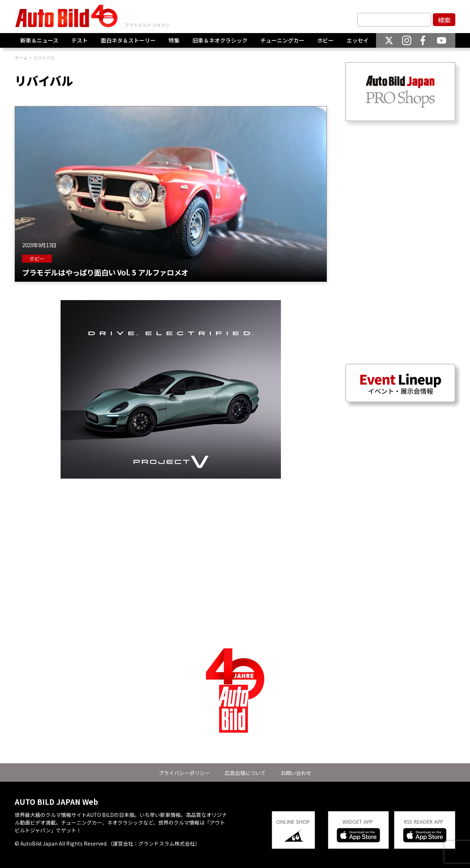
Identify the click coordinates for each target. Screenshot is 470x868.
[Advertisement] (171, 530)
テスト (79, 40)
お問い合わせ (296, 773)
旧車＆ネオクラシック (220, 40)
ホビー (326, 40)
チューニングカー (282, 40)
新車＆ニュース (39, 40)
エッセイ (358, 40)
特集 (174, 40)
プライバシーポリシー (184, 773)
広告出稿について (245, 773)
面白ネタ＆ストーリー (128, 40)
